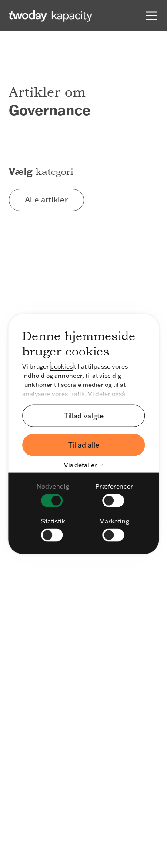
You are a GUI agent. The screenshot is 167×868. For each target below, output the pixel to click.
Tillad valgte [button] (84, 415)
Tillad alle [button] (84, 444)
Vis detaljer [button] (85, 465)
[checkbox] (53, 494)
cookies (62, 366)
